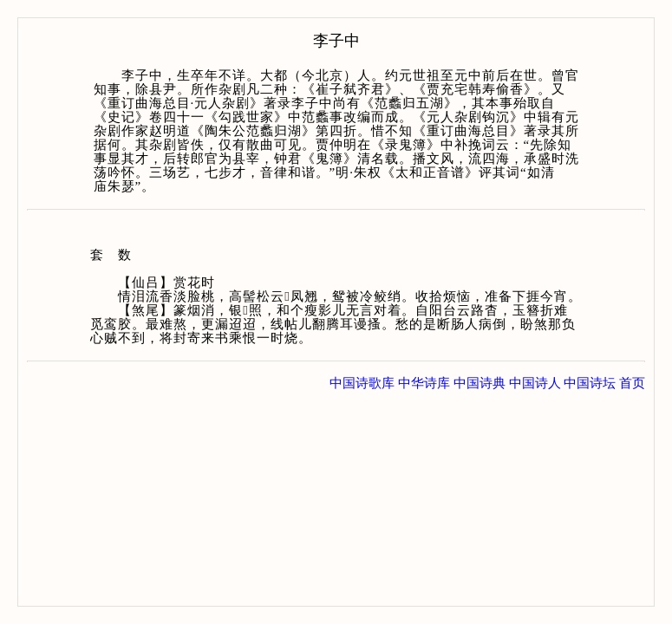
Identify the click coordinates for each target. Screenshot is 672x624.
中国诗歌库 (362, 383)
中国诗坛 (590, 383)
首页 (632, 383)
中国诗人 (535, 383)
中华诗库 (424, 383)
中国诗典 (480, 383)
